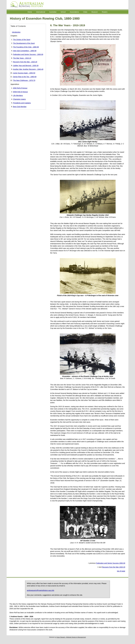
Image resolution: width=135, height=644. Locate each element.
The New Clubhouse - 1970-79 (24, 80)
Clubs (85, 12)
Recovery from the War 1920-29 (114, 567)
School (63, 12)
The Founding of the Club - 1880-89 (26, 47)
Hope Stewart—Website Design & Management (71, 637)
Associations (74, 12)
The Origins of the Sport (22, 40)
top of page (121, 571)
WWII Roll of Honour (20, 92)
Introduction (16, 32)
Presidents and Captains (22, 103)
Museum (95, 12)
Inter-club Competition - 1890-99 (25, 51)
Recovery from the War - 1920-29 (25, 62)
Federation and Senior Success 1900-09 (111, 563)
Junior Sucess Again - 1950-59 (24, 73)
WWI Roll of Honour (20, 88)
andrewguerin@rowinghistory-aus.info (40, 590)
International (41, 12)
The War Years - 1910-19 (22, 58)
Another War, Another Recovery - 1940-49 (28, 69)
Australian (53, 12)
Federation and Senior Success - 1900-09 (28, 54)
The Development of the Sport (24, 43)
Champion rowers (19, 99)
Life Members (18, 95)
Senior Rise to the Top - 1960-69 (25, 77)
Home (30, 12)
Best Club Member (20, 107)
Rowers (105, 12)
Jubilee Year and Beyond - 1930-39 (26, 66)
